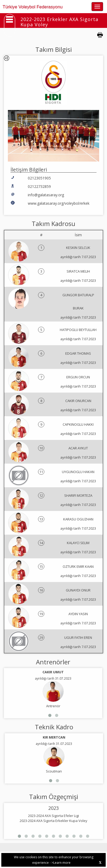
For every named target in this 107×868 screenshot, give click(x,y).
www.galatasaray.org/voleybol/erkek (59, 203)
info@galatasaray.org (46, 195)
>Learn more (61, 863)
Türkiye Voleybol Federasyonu (33, 7)
